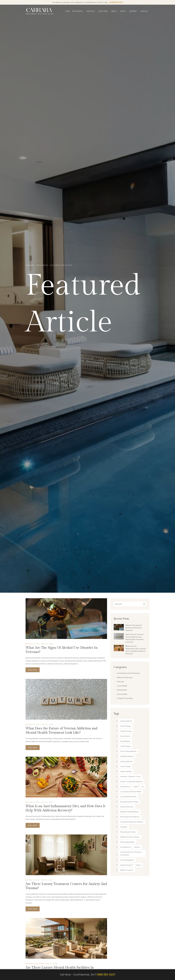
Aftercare (120, 681)
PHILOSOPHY (78, 11)
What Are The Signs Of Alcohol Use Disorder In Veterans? (62, 650)
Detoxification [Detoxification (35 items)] (125, 736)
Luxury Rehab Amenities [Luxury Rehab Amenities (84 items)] (128, 797)
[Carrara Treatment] (40, 11)
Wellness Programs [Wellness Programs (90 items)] (127, 870)
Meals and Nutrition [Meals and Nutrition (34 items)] (127, 807)
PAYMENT (134, 11)
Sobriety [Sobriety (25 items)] (137, 847)
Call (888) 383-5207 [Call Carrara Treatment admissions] (116, 2)
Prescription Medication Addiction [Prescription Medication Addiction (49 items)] (132, 822)
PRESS (124, 11)
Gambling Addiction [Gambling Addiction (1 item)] (127, 756)
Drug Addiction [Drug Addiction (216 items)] (125, 741)
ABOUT (115, 11)
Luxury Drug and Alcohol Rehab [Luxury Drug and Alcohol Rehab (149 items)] (131, 792)
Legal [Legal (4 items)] (135, 787)
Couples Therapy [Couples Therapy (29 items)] (126, 731)
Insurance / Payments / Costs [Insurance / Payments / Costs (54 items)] (130, 776)
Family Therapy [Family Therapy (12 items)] (125, 746)
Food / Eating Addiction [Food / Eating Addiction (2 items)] (128, 751)
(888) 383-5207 (106, 974)
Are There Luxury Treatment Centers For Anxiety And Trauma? (66, 886)
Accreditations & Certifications (128, 673)
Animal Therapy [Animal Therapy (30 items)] (126, 726)
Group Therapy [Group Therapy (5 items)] (125, 766)
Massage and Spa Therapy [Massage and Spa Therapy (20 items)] (129, 802)
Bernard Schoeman (35, 964)
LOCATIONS (104, 11)
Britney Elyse (33, 644)
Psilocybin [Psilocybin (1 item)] (124, 827)
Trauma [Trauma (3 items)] (138, 865)
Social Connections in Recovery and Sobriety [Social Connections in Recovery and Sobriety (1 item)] (131, 853)
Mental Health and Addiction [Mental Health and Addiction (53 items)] (130, 817)
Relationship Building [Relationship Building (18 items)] (127, 842)
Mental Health (122, 690)
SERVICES (91, 11)
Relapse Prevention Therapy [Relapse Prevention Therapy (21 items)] (130, 837)
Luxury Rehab (122, 686)
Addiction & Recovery (125, 677)
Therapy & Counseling (125, 698)
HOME (68, 11)
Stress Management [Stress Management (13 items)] (127, 860)
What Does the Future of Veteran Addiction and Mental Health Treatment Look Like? (61, 731)
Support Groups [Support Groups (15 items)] (126, 865)
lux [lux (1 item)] (142, 787)
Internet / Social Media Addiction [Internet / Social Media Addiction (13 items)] (131, 781)
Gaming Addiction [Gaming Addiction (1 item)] (126, 761)
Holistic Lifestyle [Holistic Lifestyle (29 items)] (126, 771)
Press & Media (122, 694)
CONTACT (144, 11)
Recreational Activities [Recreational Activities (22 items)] (128, 832)
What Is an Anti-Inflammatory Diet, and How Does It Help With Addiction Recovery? (65, 808)
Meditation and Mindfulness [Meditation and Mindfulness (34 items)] (129, 812)
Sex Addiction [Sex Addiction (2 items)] (125, 847)
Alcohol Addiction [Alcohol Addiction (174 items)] (126, 721)
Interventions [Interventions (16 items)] (125, 787)
